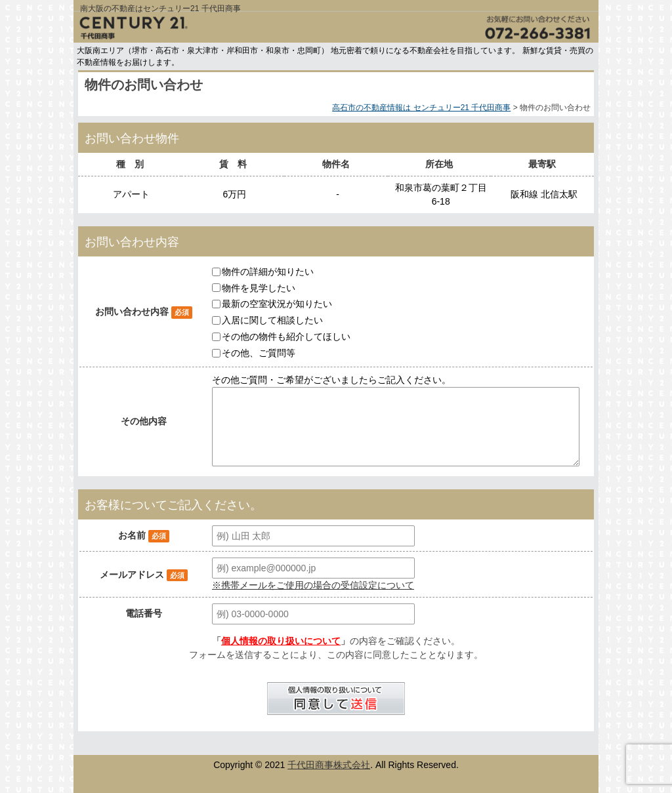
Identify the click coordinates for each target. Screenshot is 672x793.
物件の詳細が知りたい (268, 272)
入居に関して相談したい (272, 320)
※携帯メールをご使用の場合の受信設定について (313, 585)
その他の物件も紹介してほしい (286, 336)
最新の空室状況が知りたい (277, 304)
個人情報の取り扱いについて (281, 641)
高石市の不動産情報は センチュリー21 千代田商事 (421, 108)
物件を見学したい (259, 287)
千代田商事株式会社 (329, 765)
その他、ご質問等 (259, 353)
